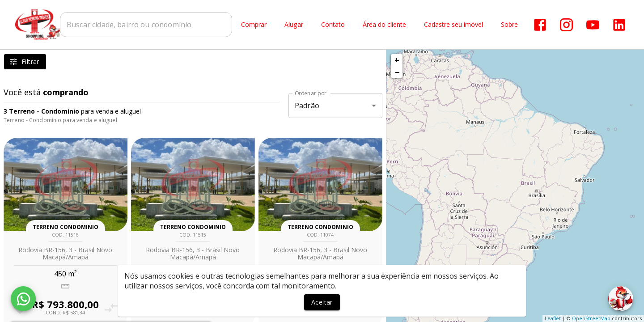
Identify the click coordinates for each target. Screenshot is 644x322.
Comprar (254, 25)
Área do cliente (384, 25)
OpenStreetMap (591, 318)
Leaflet (553, 318)
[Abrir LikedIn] (619, 25)
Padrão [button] (307, 106)
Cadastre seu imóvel (453, 25)
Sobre (509, 25)
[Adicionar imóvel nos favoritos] (147, 308)
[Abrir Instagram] (566, 25)
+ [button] (397, 60)
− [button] (397, 72)
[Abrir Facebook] (540, 25)
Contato (333, 25)
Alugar (294, 25)
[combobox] (146, 25)
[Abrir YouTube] (593, 25)
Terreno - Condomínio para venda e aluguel (60, 120)
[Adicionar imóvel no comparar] (111, 308)
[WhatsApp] (23, 299)
